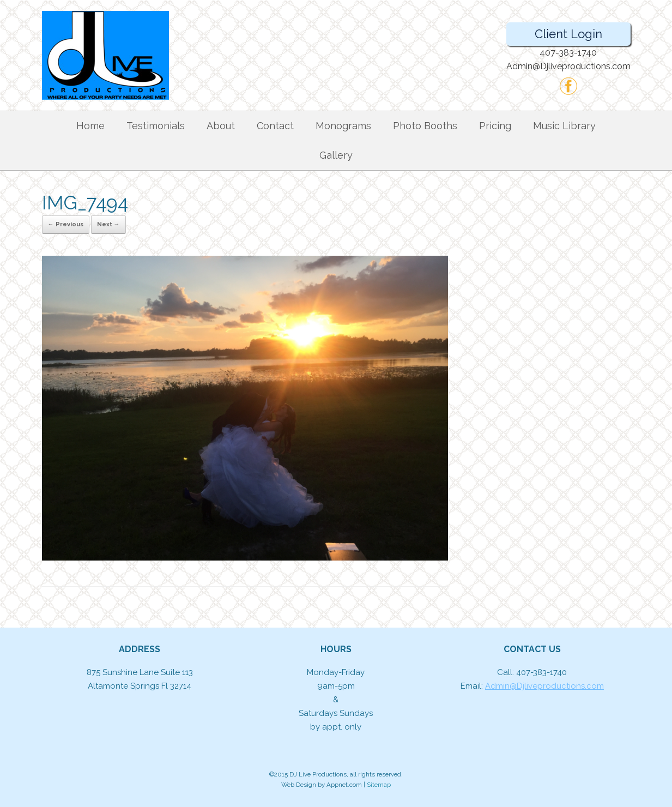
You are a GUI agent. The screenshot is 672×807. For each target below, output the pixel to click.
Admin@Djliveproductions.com (544, 686)
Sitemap (379, 785)
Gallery (336, 155)
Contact (275, 126)
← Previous (66, 224)
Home (90, 126)
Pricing (495, 126)
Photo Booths (425, 126)
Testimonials (156, 126)
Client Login (568, 34)
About (221, 126)
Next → (108, 224)
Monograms (343, 126)
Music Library (564, 126)
